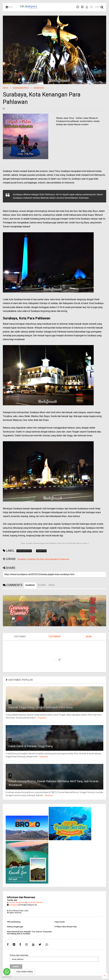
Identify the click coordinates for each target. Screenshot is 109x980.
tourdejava (13, 905)
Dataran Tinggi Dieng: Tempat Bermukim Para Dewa (41, 707)
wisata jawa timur (21, 88)
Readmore (42, 718)
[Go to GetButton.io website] (7, 977)
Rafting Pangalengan (15, 927)
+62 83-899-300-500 (35, 903)
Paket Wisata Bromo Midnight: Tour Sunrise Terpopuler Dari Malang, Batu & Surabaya (29, 933)
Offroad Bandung (14, 922)
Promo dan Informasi (19, 955)
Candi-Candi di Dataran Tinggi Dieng (31, 746)
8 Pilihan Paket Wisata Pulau (66, 927)
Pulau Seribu (60, 922)
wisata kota (39, 88)
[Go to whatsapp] (7, 972)
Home (6, 88)
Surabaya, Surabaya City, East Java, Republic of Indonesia (43, 559)
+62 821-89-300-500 (17, 903)
